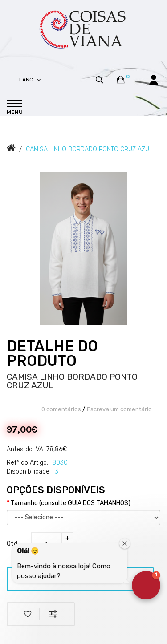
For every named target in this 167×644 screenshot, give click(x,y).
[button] (146, 585)
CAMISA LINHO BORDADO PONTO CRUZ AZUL (89, 149)
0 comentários (61, 409)
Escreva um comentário (119, 409)
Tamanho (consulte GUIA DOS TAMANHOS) (71, 503)
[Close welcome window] (125, 543)
